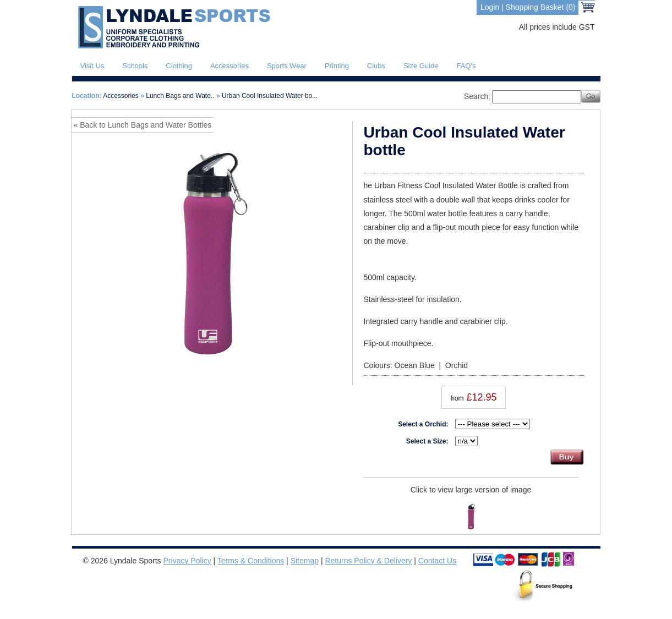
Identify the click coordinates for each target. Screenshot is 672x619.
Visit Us (92, 66)
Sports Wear (287, 66)
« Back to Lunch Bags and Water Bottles (143, 125)
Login (490, 7)
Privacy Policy (187, 561)
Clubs (376, 66)
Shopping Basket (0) (541, 7)
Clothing (179, 66)
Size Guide (421, 66)
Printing (337, 66)
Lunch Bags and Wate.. (180, 96)
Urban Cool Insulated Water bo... (270, 96)
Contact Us (437, 561)
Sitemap (305, 561)
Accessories (230, 66)
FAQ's (466, 66)
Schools (135, 66)
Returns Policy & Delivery (368, 561)
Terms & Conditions (251, 561)
